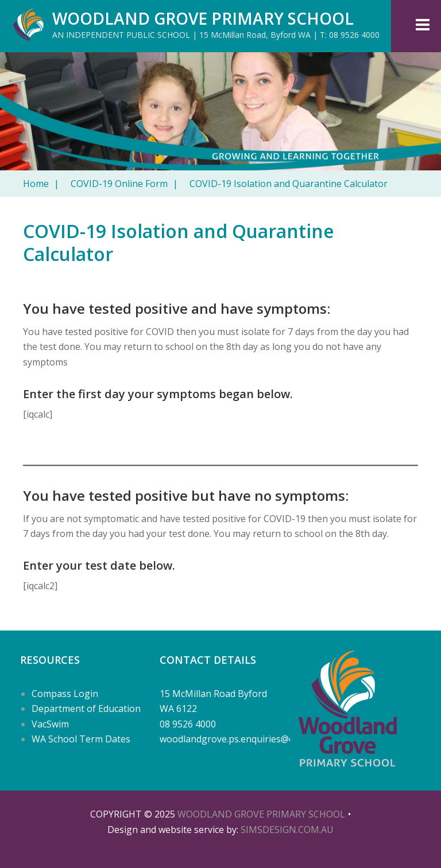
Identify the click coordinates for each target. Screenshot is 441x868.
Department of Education (86, 709)
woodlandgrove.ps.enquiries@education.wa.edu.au (268, 739)
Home (41, 184)
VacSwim (50, 724)
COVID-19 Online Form (124, 184)
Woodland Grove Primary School (203, 18)
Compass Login (65, 694)
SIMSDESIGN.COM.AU (287, 830)
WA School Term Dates (81, 739)
